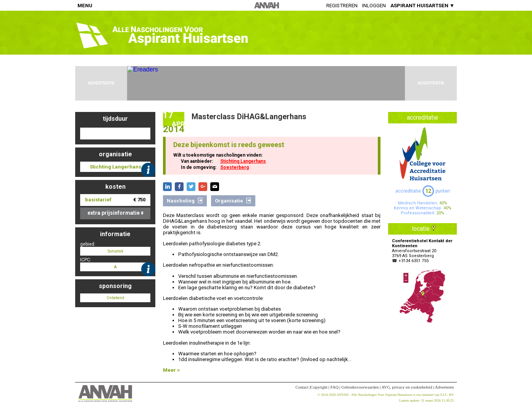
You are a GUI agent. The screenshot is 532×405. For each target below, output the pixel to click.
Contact (302, 387)
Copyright (319, 387)
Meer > (171, 370)
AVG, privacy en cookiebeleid (407, 387)
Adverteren (444, 387)
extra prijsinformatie (115, 213)
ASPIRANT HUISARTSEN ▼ (422, 6)
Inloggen (374, 6)
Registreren (342, 6)
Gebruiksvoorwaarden (360, 387)
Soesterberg (235, 167)
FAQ (335, 387)
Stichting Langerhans (243, 161)
